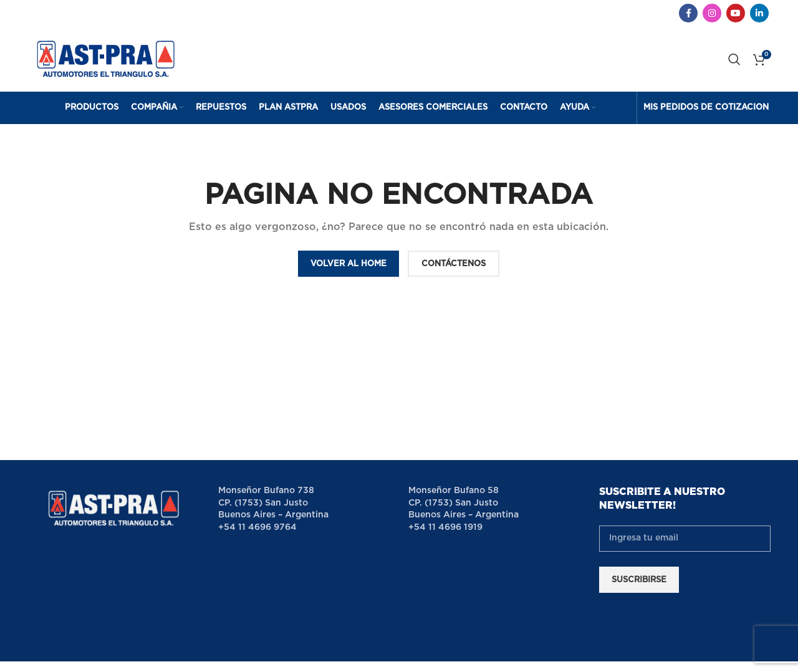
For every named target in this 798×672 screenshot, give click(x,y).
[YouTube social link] (736, 13)
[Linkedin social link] (759, 13)
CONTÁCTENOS (454, 264)
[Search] (734, 59)
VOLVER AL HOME (349, 264)
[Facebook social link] (688, 13)
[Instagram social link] (712, 13)
